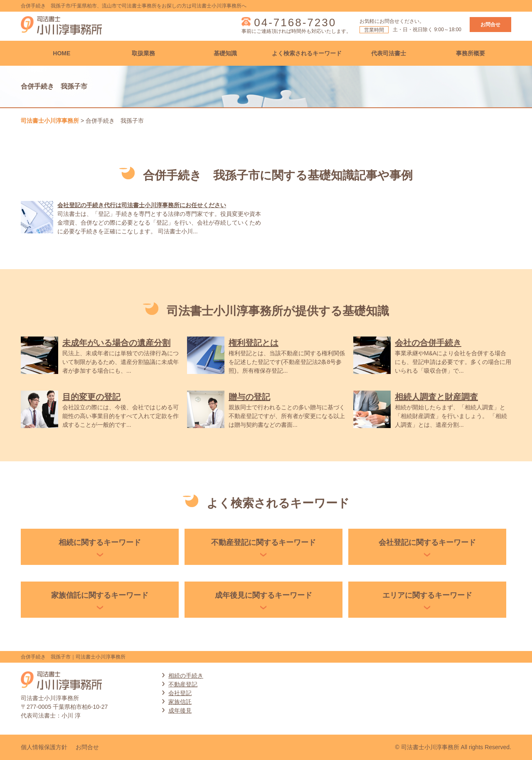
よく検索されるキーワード (307, 53)
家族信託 (180, 702)
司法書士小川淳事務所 (50, 121)
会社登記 (180, 693)
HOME (62, 53)
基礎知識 (225, 53)
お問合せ (490, 25)
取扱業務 (143, 53)
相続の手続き (186, 676)
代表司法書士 (389, 53)
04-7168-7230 (295, 22)
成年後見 (180, 710)
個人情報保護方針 (44, 747)
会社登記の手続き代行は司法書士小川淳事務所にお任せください (142, 205)
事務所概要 (470, 53)
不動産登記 (183, 684)
